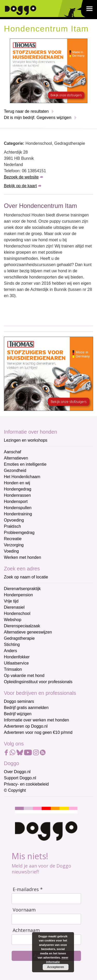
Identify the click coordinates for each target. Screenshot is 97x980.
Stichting (12, 644)
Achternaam (26, 930)
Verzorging (14, 545)
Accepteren (55, 967)
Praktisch (12, 526)
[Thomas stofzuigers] (49, 70)
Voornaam (24, 910)
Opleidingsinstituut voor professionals (38, 682)
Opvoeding (14, 520)
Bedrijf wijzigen (18, 714)
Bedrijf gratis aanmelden (26, 708)
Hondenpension (18, 595)
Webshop (13, 620)
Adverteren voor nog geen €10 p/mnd (38, 732)
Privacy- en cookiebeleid (26, 784)
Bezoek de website (21, 177)
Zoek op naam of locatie (26, 577)
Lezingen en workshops (26, 440)
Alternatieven (16, 458)
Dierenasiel (14, 607)
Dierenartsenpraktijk (22, 589)
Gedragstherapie (19, 638)
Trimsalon (13, 669)
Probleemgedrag (19, 533)
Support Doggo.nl (20, 778)
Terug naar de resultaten (26, 111)
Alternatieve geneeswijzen (28, 632)
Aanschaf (13, 452)
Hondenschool (17, 613)
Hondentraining (18, 514)
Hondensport (16, 502)
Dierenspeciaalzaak (22, 626)
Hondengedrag (18, 489)
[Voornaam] (46, 919)
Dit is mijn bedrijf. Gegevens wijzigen (38, 118)
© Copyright (15, 790)
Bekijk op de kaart (20, 186)
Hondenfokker (17, 657)
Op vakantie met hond (24, 676)
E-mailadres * (28, 889)
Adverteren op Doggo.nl (26, 726)
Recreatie (13, 539)
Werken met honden (23, 557)
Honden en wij (17, 483)
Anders (10, 651)
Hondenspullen (18, 508)
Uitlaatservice (16, 663)
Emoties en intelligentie (25, 464)
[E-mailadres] (46, 899)
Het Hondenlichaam (22, 477)
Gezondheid (15, 470)
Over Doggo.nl (17, 772)
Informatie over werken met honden (36, 720)
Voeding (11, 551)
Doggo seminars (19, 701)
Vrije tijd (11, 601)
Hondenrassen (17, 495)
